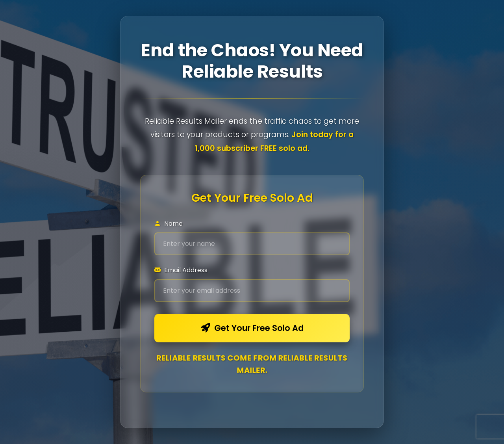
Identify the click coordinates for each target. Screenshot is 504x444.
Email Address (181, 270)
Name (169, 224)
